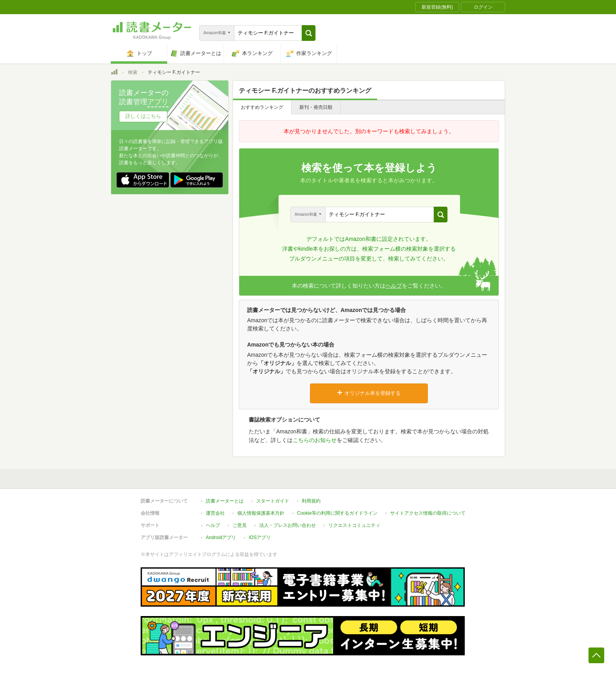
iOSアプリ (260, 537)
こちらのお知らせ (315, 440)
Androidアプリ (221, 537)
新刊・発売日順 (316, 107)
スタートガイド (273, 501)
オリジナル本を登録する (369, 393)
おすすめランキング (262, 107)
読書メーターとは (225, 501)
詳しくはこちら (143, 116)
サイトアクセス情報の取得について (428, 513)
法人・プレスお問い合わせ (288, 525)
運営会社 (215, 513)
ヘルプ (394, 286)
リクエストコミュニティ (354, 525)
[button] (309, 33)
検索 (133, 72)
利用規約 (311, 501)
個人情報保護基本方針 (261, 513)
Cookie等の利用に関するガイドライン (337, 513)
